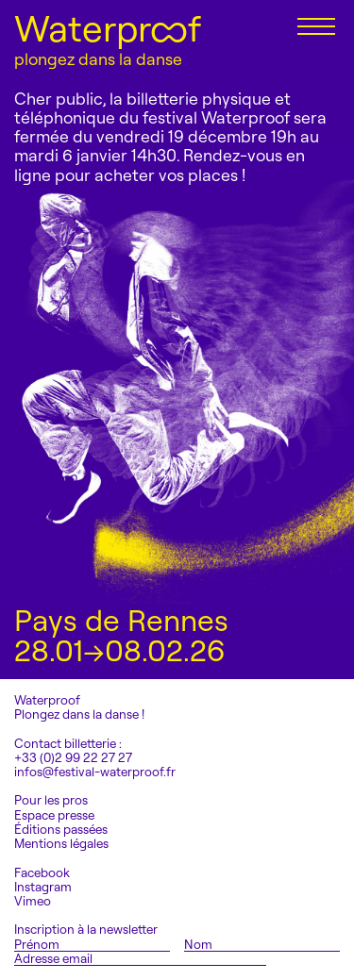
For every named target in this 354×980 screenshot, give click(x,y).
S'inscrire (314, 958)
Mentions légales (61, 844)
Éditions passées (61, 830)
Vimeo (33, 901)
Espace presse (54, 815)
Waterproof (108, 29)
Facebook (42, 873)
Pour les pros (51, 800)
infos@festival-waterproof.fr (95, 772)
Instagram (43, 887)
